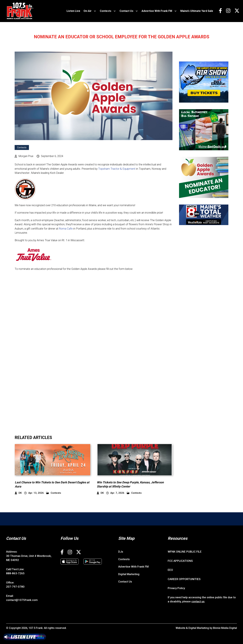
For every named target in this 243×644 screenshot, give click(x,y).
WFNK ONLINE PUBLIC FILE (185, 552)
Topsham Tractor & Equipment (117, 169)
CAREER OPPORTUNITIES (184, 579)
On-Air (88, 11)
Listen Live (73, 11)
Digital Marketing (129, 574)
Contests (106, 11)
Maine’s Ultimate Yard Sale (197, 11)
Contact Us (126, 11)
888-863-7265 (15, 573)
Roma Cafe (66, 229)
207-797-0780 (15, 587)
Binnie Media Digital (225, 628)
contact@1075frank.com (22, 600)
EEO (170, 570)
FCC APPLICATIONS (180, 561)
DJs (121, 552)
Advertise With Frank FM (157, 11)
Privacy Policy (176, 588)
